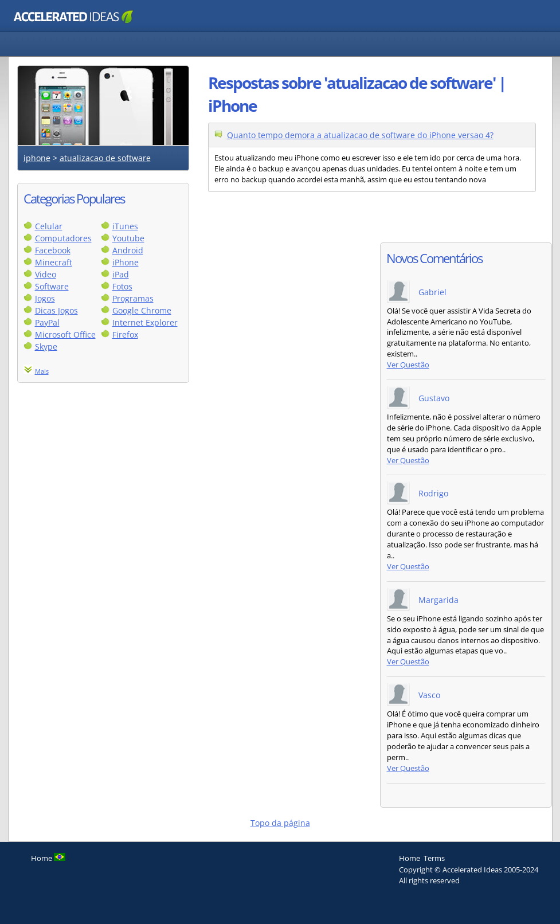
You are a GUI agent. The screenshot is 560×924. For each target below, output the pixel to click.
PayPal (47, 322)
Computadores (63, 238)
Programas (133, 298)
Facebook (53, 250)
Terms (434, 858)
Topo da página (280, 823)
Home (410, 858)
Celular (49, 226)
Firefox (125, 334)
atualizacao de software (105, 158)
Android (128, 250)
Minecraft (54, 262)
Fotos (122, 286)
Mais (42, 371)
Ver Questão (408, 365)
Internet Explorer (145, 322)
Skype (46, 346)
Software (52, 286)
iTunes (125, 226)
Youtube (128, 238)
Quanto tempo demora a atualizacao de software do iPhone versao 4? (360, 135)
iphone (37, 158)
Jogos (45, 298)
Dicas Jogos (56, 310)
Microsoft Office (65, 334)
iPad (121, 274)
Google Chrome (142, 310)
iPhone (126, 262)
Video (46, 274)
